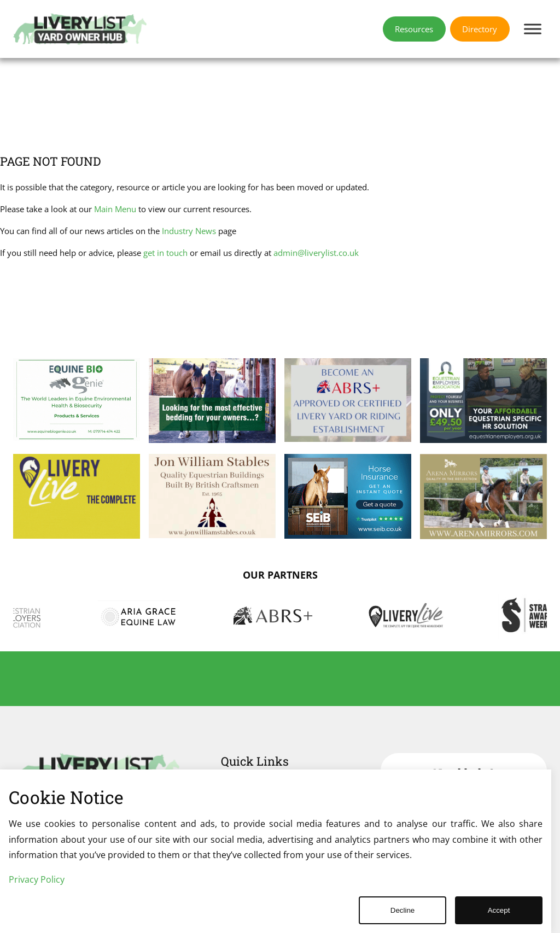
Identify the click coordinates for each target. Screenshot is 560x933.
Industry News (189, 231)
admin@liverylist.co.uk (316, 253)
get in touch (165, 253)
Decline (402, 910)
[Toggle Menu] (533, 29)
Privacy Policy (37, 879)
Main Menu (115, 209)
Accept (499, 910)
